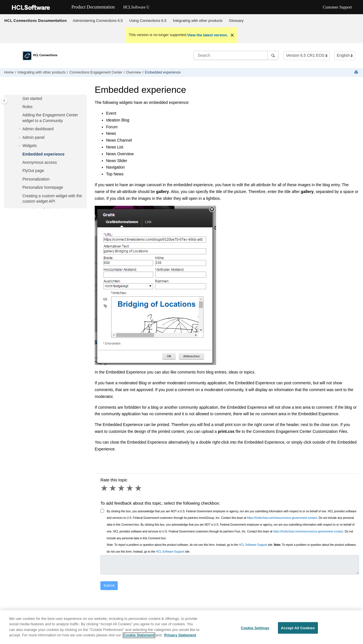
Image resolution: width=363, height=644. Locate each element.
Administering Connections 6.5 (98, 21)
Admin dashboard (38, 129)
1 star (105, 488)
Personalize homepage (43, 187)
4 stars (130, 488)
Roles (28, 107)
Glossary (236, 21)
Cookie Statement (139, 638)
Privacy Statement (180, 638)
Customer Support (337, 7)
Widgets (30, 146)
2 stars (113, 488)
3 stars (122, 488)
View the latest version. (208, 35)
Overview (134, 72)
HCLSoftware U (136, 7)
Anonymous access (40, 162)
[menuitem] (98, 21)
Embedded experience (163, 72)
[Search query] (236, 55)
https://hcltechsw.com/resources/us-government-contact (282, 518)
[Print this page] (357, 73)
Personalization (36, 179)
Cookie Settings (255, 630)
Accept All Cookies (298, 630)
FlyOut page (33, 171)
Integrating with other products (198, 21)
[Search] (273, 55)
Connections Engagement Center (96, 72)
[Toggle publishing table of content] (4, 101)
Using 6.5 (148, 21)
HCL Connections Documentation (35, 20)
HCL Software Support (253, 545)
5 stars (139, 488)
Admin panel (33, 137)
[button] (20, 99)
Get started (32, 98)
